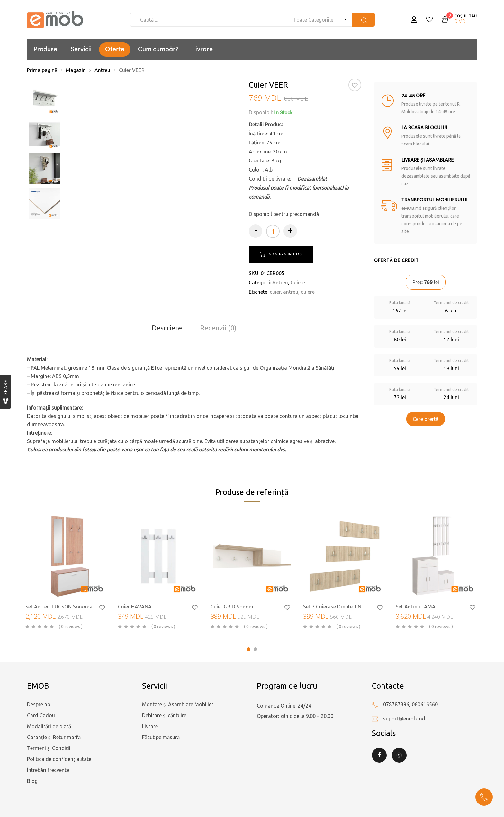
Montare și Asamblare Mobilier (178, 704)
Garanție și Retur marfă (54, 737)
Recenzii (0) (218, 328)
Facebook (379, 755)
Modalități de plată (49, 726)
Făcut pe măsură (161, 737)
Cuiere (298, 283)
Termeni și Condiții (49, 748)
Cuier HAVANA (135, 607)
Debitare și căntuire (164, 715)
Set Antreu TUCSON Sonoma (59, 607)
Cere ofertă (426, 419)
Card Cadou (41, 715)
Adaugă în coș (285, 255)
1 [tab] (249, 649)
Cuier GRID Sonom (232, 607)
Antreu (102, 70)
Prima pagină (42, 70)
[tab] (167, 328)
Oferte (115, 50)
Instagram (399, 755)
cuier (275, 292)
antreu (291, 292)
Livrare (203, 50)
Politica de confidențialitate (59, 759)
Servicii (81, 50)
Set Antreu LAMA (416, 607)
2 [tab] (255, 649)
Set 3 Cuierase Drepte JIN (332, 607)
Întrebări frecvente (48, 770)
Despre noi (39, 704)
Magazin (76, 70)
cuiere (308, 292)
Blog (32, 781)
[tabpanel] (67, 573)
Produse (45, 50)
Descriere (167, 328)
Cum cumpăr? (158, 50)
